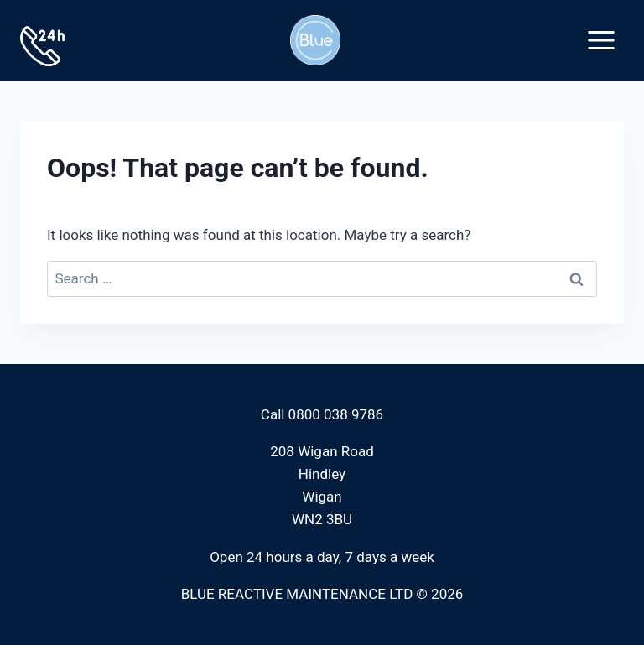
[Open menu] (601, 40)
